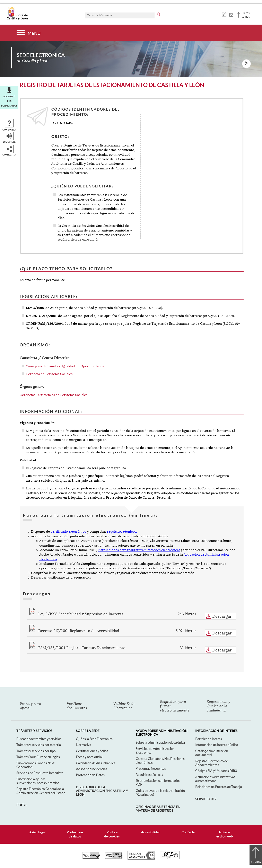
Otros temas (246, 15)
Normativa (84, 745)
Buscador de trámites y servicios (39, 739)
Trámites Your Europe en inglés (38, 757)
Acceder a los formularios (9, 101)
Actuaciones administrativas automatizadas (215, 779)
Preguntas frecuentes (151, 768)
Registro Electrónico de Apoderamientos (212, 763)
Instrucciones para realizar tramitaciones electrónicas (139, 550)
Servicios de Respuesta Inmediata (40, 773)
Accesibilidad (151, 832)
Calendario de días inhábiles (96, 763)
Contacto (188, 832)
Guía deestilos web (225, 834)
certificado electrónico (68, 532)
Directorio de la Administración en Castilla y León (102, 791)
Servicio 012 (206, 799)
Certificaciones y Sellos (92, 751)
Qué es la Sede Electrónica (94, 739)
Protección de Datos (90, 775)
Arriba (256, 862)
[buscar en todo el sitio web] (159, 14)
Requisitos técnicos (149, 775)
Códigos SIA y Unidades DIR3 (216, 771)
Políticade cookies (112, 834)
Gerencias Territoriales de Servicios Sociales (54, 395)
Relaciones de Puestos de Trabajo (219, 787)
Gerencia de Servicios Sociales (49, 374)
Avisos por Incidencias (91, 769)
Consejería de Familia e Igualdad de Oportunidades (65, 366)
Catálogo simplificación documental (212, 753)
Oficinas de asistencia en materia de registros (158, 809)
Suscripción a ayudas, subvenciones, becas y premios (38, 781)
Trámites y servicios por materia (39, 745)
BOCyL (22, 805)
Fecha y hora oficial (89, 757)
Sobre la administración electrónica (160, 742)
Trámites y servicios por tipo (36, 751)
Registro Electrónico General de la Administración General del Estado (41, 791)
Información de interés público (217, 745)
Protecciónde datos (75, 834)
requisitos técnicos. (122, 532)
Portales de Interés (209, 739)
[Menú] (29, 33)
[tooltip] (224, 14)
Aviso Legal (37, 832)
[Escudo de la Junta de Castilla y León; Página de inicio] (17, 19)
